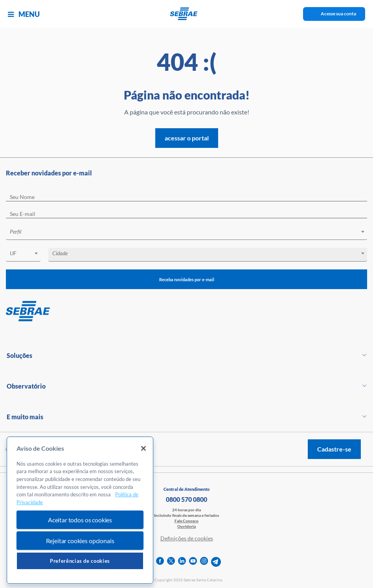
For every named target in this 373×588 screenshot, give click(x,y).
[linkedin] (182, 562)
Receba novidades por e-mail (186, 279)
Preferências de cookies (80, 561)
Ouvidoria (186, 526)
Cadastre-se (334, 449)
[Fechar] (143, 448)
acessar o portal (187, 138)
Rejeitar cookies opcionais (80, 541)
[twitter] (171, 562)
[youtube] (193, 562)
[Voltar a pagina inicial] (186, 14)
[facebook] (160, 562)
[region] (80, 510)
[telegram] (216, 562)
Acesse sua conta (338, 14)
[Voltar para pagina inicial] (186, 312)
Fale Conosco (186, 521)
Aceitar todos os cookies (80, 520)
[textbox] (190, 232)
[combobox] (186, 233)
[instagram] (204, 562)
